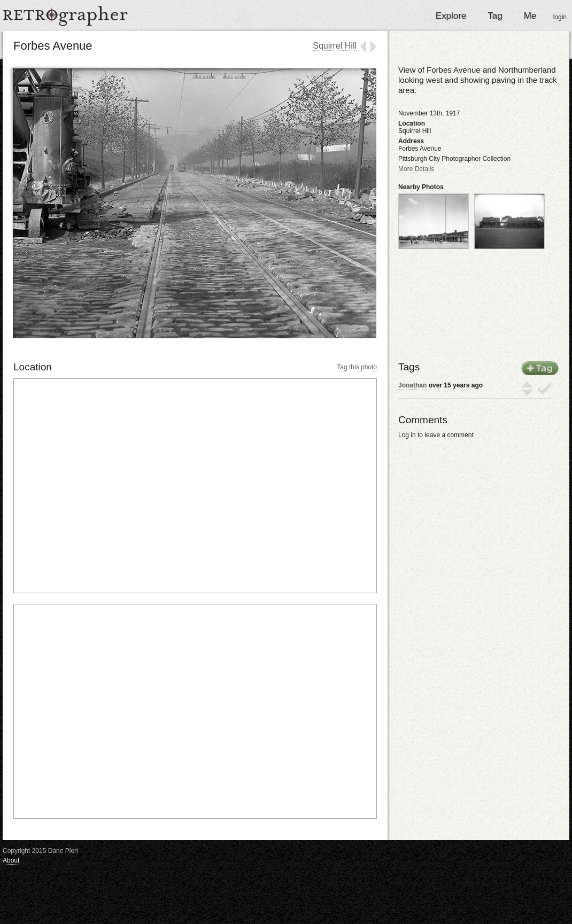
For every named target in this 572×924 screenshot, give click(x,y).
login (560, 17)
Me (530, 16)
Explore (451, 16)
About (11, 860)
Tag (495, 16)
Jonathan (412, 385)
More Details (416, 169)
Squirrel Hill (335, 46)
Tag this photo (357, 367)
